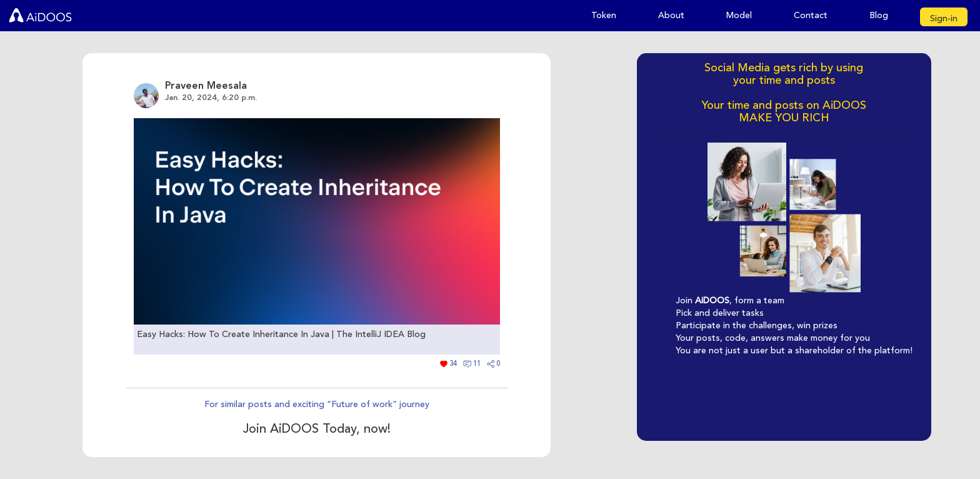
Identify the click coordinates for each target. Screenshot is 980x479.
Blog (879, 15)
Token (604, 15)
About (671, 15)
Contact (811, 15)
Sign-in (944, 18)
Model (739, 15)
